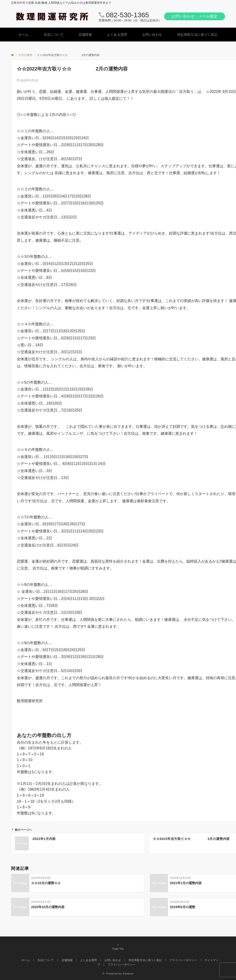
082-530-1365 (128, 15)
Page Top (118, 947)
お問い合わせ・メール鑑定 (195, 16)
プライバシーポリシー (121, 964)
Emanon (128, 973)
